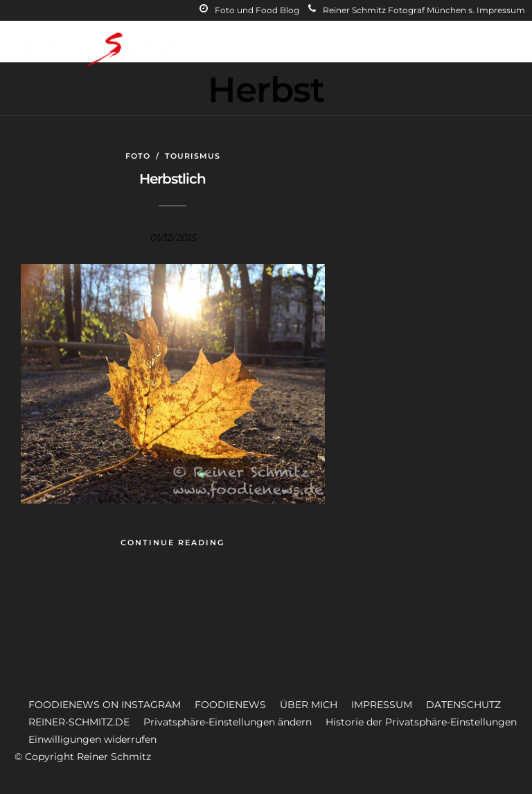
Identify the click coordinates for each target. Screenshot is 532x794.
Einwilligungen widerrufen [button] (92, 739)
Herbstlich (172, 179)
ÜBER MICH (309, 705)
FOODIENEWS (230, 705)
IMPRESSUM (382, 705)
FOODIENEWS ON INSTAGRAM (105, 705)
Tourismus (193, 156)
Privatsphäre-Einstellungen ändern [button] (228, 722)
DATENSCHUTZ (463, 705)
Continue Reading (172, 542)
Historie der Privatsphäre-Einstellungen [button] (421, 722)
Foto (138, 156)
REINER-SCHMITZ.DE (79, 722)
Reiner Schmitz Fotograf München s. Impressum (417, 10)
